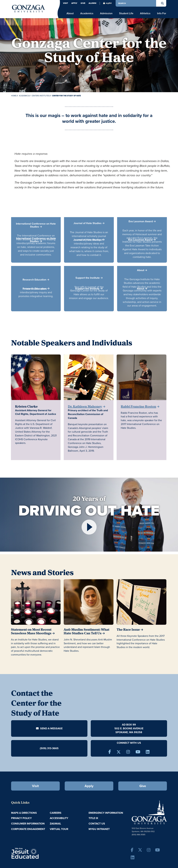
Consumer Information (28, 824)
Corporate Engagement (28, 829)
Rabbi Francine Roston (138, 407)
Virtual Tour (59, 829)
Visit (66, 3)
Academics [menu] (87, 13)
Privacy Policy (21, 818)
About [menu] (70, 13)
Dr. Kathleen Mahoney (85, 407)
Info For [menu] (162, 13)
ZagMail (55, 824)
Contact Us (97, 824)
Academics (24, 96)
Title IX (93, 818)
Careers (56, 813)
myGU (107, 3)
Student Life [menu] (126, 13)
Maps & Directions (24, 813)
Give (83, 3)
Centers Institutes (40, 96)
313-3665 (53, 748)
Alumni (92, 3)
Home (14, 96)
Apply (74, 3)
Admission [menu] (106, 13)
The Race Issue (128, 630)
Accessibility (59, 818)
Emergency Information (106, 813)
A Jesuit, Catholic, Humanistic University (38, 853)
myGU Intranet (99, 829)
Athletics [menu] (145, 13)
